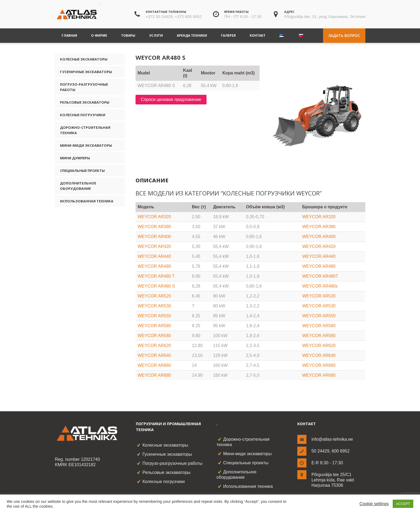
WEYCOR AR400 (154, 237)
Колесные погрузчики (83, 115)
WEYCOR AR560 (154, 326)
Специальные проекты (82, 171)
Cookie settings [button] (374, 504)
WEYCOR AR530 (154, 306)
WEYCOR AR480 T (156, 276)
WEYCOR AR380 (154, 227)
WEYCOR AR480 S (156, 286)
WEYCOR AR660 (154, 365)
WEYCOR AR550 (154, 316)
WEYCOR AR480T (320, 276)
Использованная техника (87, 201)
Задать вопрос (344, 35)
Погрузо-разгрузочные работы (84, 87)
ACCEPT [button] (403, 504)
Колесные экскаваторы (84, 59)
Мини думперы (75, 158)
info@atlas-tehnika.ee (332, 439)
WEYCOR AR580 (154, 336)
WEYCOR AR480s (320, 286)
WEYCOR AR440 (154, 256)
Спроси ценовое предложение (171, 99)
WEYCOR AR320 (154, 217)
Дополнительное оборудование (78, 186)
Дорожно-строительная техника (85, 130)
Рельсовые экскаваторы (85, 102)
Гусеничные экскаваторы (86, 72)
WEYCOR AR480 (154, 266)
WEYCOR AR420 (154, 246)
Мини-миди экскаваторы (86, 145)
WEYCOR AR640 (154, 355)
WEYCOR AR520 (154, 296)
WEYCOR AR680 (154, 375)
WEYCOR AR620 (154, 346)
